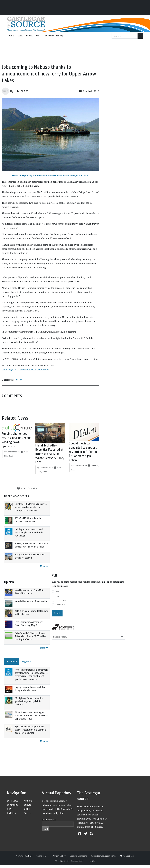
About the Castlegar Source (103, 856)
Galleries (11, 813)
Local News (13, 801)
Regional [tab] (26, 661)
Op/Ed (27, 809)
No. (57, 596)
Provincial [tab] (12, 661)
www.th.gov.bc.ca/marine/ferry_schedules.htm (26, 370)
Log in (92, 861)
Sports (27, 813)
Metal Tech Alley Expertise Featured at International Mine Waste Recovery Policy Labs (50, 454)
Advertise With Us (24, 856)
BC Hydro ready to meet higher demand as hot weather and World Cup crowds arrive (31, 716)
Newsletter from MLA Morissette (31, 601)
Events (30, 36)
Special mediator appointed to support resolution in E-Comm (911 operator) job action (83, 452)
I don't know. (61, 600)
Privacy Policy (59, 856)
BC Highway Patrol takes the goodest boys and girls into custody (29, 701)
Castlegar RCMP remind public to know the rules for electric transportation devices (31, 507)
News (20, 36)
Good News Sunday (54, 36)
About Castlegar (127, 856)
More (44, 566)
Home (11, 36)
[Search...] (125, 36)
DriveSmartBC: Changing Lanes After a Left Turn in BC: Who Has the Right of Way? (30, 636)
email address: (49, 820)
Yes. (57, 592)
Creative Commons (78, 856)
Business (20, 380)
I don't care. (61, 605)
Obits (39, 36)
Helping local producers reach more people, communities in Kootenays (29, 532)
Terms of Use (42, 856)
